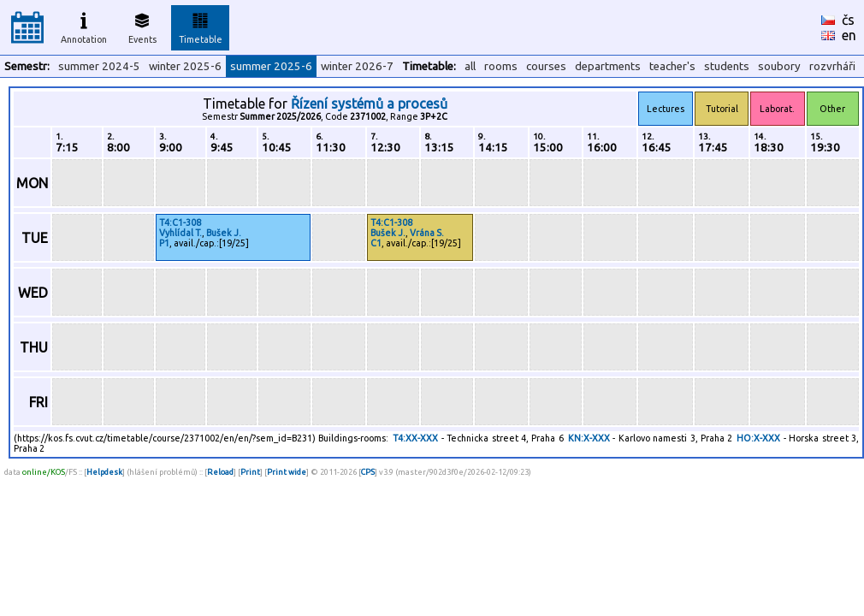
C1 (376, 243)
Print (250, 472)
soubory (779, 66)
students (727, 66)
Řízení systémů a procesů (369, 104)
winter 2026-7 (357, 66)
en (849, 35)
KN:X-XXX (589, 438)
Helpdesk (104, 472)
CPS (368, 472)
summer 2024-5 (99, 66)
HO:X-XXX (758, 438)
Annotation (84, 26)
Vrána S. (427, 233)
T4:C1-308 (180, 222)
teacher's (672, 66)
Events (142, 26)
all (470, 66)
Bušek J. (224, 233)
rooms (501, 66)
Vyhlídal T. (180, 233)
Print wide (287, 472)
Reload (220, 472)
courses (546, 66)
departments (608, 66)
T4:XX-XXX (415, 438)
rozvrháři (832, 66)
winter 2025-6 (185, 66)
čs (848, 20)
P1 (164, 243)
